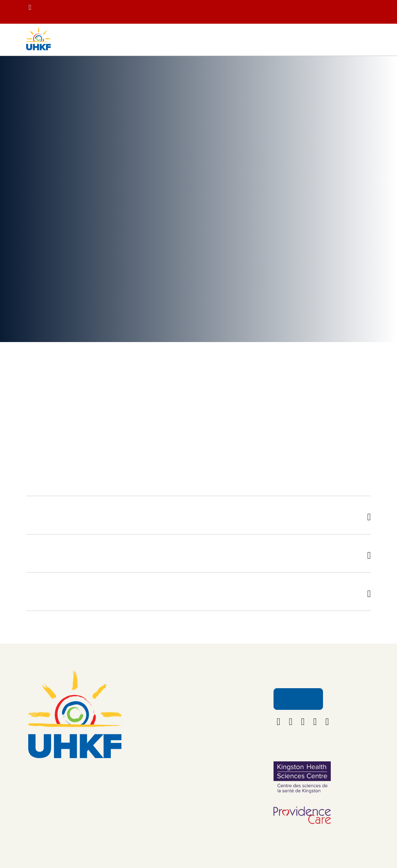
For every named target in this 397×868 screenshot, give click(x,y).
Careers (212, 750)
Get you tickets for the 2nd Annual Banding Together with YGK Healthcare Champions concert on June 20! (230, 14)
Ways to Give (172, 744)
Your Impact (67, 77)
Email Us (298, 720)
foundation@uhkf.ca (75, 804)
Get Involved (171, 761)
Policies (212, 767)
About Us (214, 715)
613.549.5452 (75, 792)
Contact (212, 733)
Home (34, 77)
